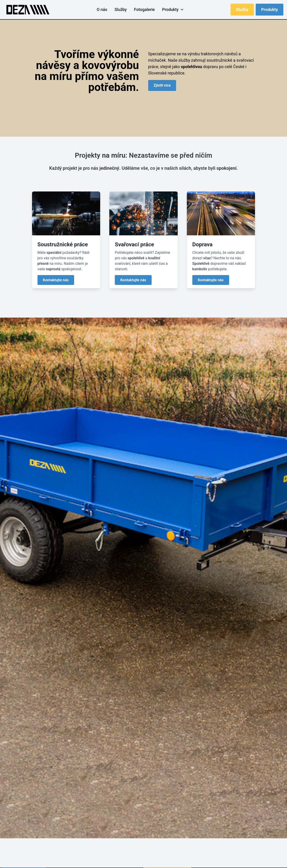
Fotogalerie (144, 9)
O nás (102, 9)
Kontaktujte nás (56, 280)
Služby (121, 9)
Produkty (173, 9)
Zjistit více (162, 85)
